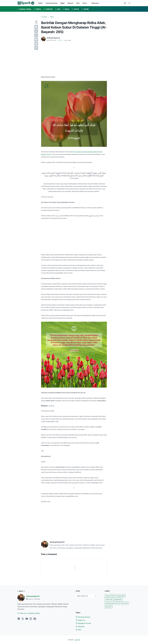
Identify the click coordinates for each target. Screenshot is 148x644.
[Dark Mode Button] (125, 3)
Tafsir (40, 3)
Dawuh (70, 3)
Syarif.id (77, 640)
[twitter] (36, 31)
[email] (36, 48)
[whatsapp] (36, 35)
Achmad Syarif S (33, 596)
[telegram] (36, 40)
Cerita (124, 603)
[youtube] (27, 619)
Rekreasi (95, 3)
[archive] (86, 596)
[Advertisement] (74, 58)
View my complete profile (29, 613)
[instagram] (31, 619)
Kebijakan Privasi (83, 623)
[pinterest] (36, 44)
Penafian (80, 626)
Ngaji (62, 3)
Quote (110, 596)
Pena (85, 3)
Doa (78, 3)
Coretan (120, 596)
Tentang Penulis (83, 617)
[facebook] (36, 27)
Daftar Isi (80, 620)
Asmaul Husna (52, 3)
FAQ (78, 630)
